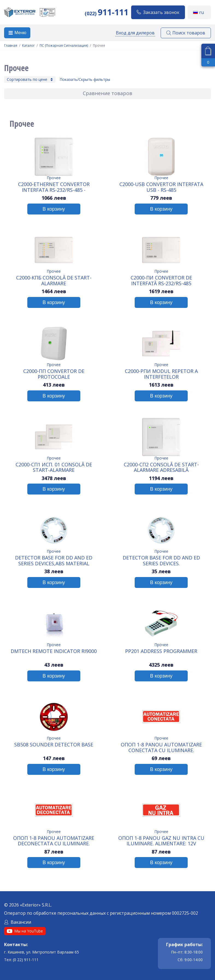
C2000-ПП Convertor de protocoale (54, 374)
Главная (11, 46)
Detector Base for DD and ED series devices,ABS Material (54, 560)
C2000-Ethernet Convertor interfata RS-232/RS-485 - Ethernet (54, 187)
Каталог (28, 46)
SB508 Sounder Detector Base (54, 745)
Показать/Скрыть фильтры (85, 80)
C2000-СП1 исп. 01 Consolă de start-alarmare (54, 467)
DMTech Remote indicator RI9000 (54, 651)
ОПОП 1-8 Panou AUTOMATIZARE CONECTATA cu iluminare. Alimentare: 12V (161, 747)
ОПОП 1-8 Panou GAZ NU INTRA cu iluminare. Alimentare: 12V (161, 841)
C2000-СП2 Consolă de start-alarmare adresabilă (161, 467)
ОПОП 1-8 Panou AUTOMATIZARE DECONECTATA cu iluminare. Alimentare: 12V (54, 841)
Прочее (54, 178)
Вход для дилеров (135, 33)
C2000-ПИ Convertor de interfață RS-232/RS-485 (161, 280)
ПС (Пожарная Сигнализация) (64, 46)
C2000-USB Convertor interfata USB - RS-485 (161, 187)
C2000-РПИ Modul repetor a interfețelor (161, 374)
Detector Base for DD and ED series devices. (161, 560)
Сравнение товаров (107, 93)
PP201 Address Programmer (161, 651)
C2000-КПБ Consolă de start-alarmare (54, 280)
